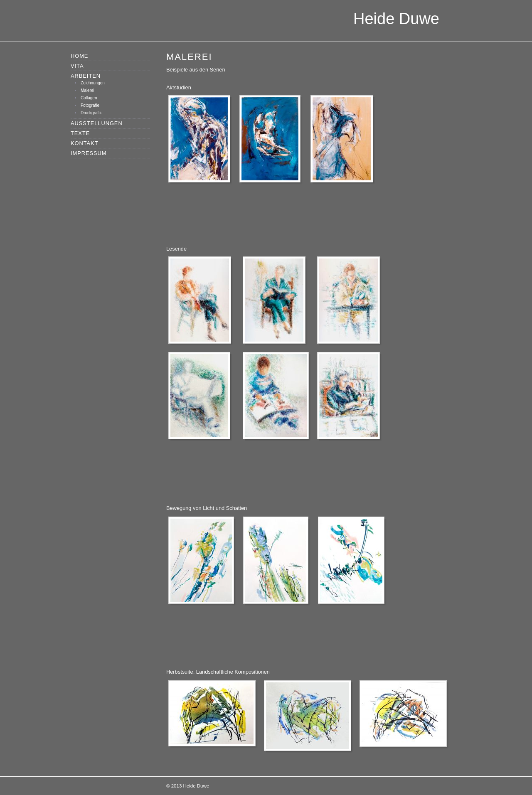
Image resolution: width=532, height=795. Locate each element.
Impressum (89, 153)
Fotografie (90, 105)
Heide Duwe (396, 19)
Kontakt (85, 143)
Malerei (87, 90)
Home (79, 56)
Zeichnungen (93, 83)
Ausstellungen (97, 123)
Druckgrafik (91, 113)
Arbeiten (86, 76)
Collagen (89, 98)
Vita (77, 66)
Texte (80, 133)
